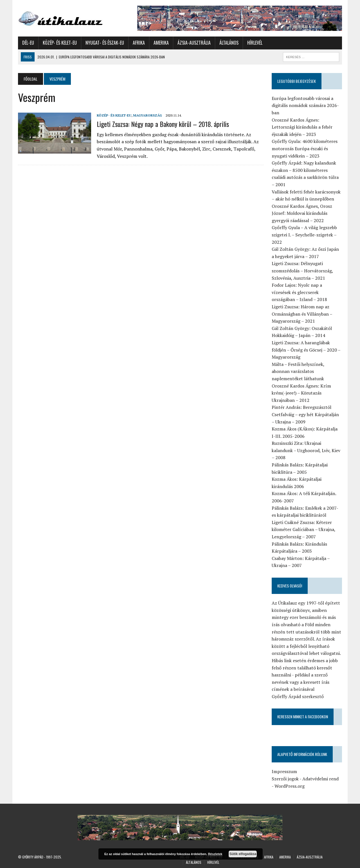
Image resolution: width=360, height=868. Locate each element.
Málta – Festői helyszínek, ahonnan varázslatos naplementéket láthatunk (298, 371)
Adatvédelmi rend (320, 779)
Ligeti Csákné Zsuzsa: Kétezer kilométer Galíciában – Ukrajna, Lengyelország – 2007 (303, 529)
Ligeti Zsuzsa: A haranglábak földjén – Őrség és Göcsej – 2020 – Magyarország (306, 350)
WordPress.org (290, 786)
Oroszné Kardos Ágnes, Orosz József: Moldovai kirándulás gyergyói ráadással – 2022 (302, 213)
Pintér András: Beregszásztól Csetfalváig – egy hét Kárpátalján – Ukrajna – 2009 (305, 414)
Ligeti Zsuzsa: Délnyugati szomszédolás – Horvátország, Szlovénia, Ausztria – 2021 (302, 271)
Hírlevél (255, 43)
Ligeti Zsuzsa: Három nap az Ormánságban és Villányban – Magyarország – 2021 (302, 314)
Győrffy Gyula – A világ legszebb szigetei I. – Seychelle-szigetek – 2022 (304, 235)
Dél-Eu (28, 43)
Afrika (139, 43)
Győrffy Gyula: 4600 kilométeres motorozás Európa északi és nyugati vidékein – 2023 (305, 148)
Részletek (215, 854)
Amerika (161, 43)
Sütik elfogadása (243, 854)
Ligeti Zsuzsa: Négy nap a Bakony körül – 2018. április (163, 124)
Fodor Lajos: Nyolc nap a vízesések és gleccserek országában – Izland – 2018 (299, 292)
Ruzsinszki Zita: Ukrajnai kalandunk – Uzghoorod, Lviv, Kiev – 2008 (306, 450)
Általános (229, 43)
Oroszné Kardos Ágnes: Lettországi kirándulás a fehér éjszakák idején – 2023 (302, 127)
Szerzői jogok (285, 779)
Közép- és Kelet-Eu (60, 43)
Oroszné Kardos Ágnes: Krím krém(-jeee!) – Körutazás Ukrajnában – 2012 (301, 393)
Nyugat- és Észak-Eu (105, 43)
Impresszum (284, 771)
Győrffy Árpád (33, 857)
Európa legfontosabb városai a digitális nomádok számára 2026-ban (305, 105)
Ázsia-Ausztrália (194, 43)
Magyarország (148, 115)
